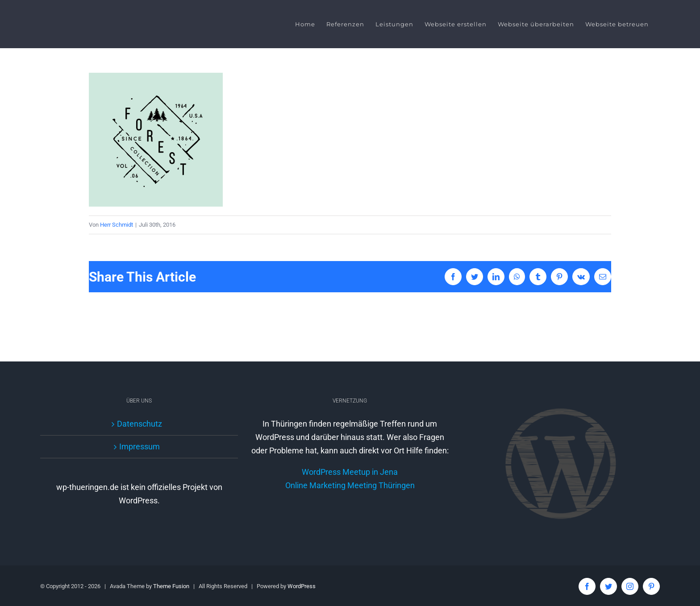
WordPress (302, 586)
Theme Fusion (171, 586)
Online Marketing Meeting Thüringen (348, 498)
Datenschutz (139, 423)
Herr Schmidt (115, 225)
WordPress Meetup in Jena (348, 485)
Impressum (139, 446)
